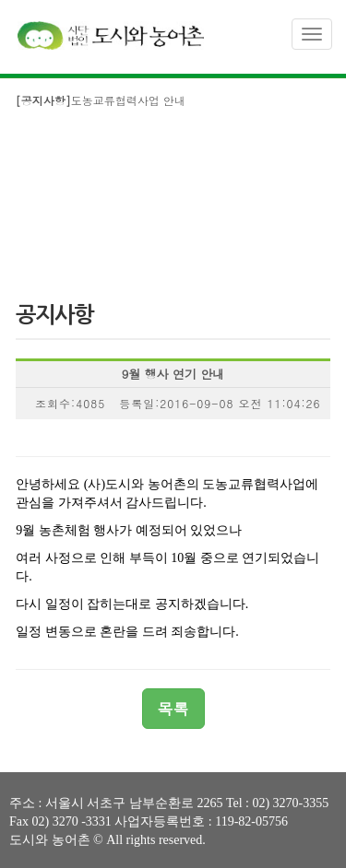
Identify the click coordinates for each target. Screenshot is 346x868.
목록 (173, 709)
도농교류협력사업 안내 (101, 100)
